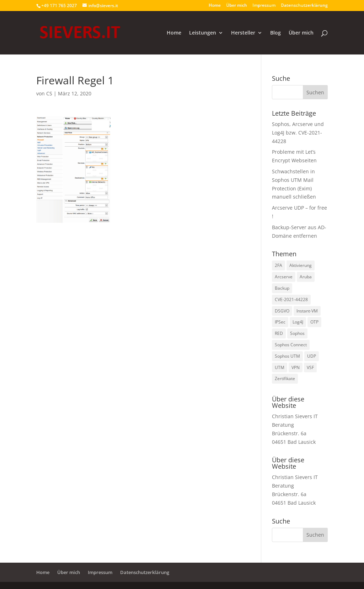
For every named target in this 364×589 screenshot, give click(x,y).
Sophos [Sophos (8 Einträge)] (297, 333)
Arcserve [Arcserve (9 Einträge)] (284, 277)
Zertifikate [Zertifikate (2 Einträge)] (285, 378)
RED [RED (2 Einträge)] (279, 333)
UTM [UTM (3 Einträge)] (280, 367)
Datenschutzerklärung (304, 6)
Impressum (264, 6)
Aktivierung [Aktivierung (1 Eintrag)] (301, 265)
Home (215, 6)
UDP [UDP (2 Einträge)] (312, 356)
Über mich (237, 6)
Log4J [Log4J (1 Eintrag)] (298, 322)
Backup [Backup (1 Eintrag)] (282, 288)
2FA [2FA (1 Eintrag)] (279, 265)
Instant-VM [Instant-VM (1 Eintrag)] (307, 311)
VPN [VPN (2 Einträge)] (296, 367)
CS (49, 93)
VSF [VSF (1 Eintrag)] (310, 367)
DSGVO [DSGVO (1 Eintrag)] (282, 311)
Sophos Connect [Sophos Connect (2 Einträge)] (291, 345)
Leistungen (203, 33)
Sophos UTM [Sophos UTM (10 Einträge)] (287, 356)
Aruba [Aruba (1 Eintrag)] (306, 277)
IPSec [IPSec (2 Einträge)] (280, 322)
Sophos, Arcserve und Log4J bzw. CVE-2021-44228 (298, 133)
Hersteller (243, 33)
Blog (275, 33)
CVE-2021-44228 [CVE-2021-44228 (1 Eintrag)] (291, 299)
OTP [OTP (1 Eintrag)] (314, 322)
